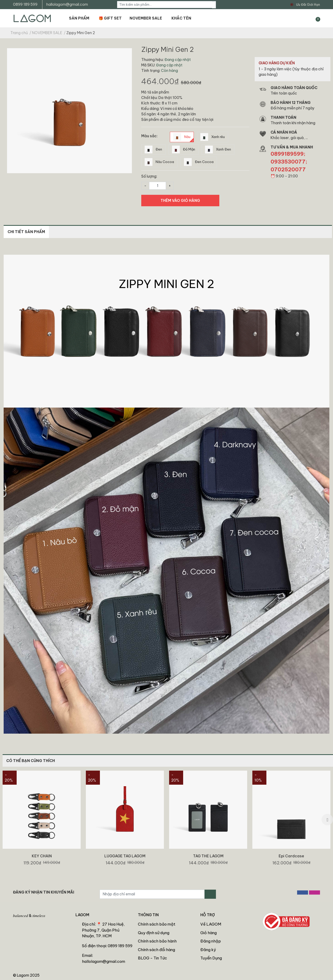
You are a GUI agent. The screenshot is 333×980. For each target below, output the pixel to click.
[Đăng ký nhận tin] (210, 894)
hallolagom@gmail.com (67, 4)
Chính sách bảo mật (157, 924)
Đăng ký (208, 950)
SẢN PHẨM (79, 18)
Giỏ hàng (209, 933)
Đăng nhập (211, 941)
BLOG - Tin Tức (152, 958)
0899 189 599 (25, 4)
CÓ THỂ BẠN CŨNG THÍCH (31, 761)
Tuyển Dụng (211, 958)
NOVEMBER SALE (146, 18)
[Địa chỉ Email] (152, 894)
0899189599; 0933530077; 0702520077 (289, 162)
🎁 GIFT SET (110, 18)
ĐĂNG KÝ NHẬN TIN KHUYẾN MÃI (44, 892)
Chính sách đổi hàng (156, 950)
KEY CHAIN (42, 856)
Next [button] (327, 820)
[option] (42, 820)
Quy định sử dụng (154, 933)
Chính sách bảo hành (157, 941)
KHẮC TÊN (181, 18)
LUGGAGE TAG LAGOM (125, 856)
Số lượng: (149, 176)
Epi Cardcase (291, 856)
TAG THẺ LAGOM (208, 856)
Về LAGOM (211, 924)
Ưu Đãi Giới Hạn (308, 5)
